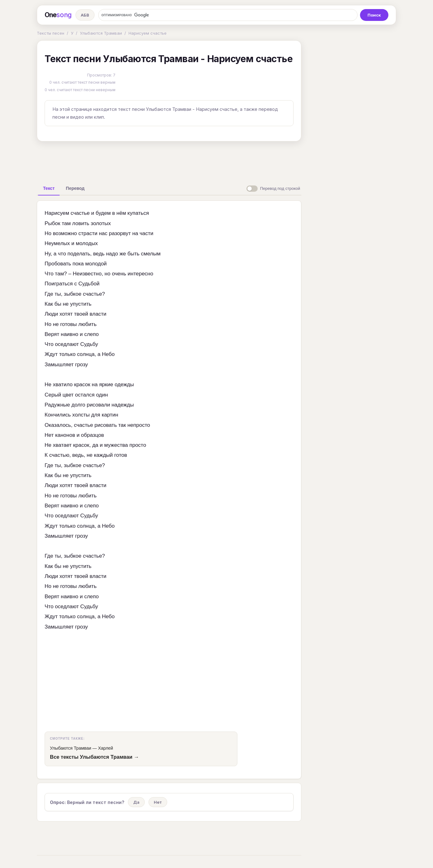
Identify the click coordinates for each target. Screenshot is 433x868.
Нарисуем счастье (148, 33)
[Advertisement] (169, 160)
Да (136, 802)
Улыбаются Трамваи (101, 33)
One (58, 15)
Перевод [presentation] (75, 188)
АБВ (85, 15)
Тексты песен (51, 33)
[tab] (49, 188)
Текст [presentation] (49, 188)
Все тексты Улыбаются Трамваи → (94, 757)
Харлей (105, 748)
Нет (158, 802)
